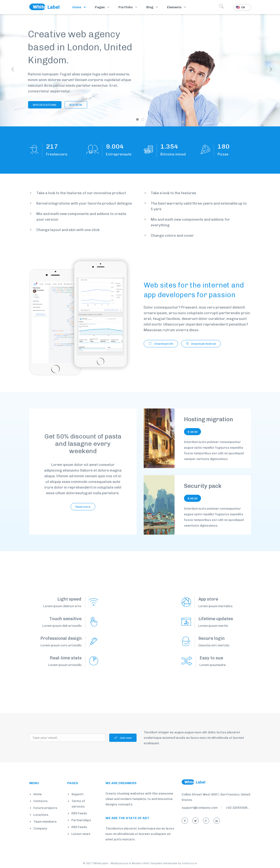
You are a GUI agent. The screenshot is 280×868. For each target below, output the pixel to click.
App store (208, 599)
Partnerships (81, 820)
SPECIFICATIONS (39, 105)
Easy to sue (211, 658)
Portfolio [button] (126, 7)
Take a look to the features (173, 193)
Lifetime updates (216, 619)
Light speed (69, 599)
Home (77, 7)
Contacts (41, 801)
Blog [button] (150, 7)
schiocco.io (190, 863)
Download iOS (161, 344)
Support (78, 794)
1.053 (169, 147)
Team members (45, 822)
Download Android (201, 344)
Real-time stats (66, 658)
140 (224, 147)
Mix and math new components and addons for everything (190, 222)
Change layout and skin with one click (68, 230)
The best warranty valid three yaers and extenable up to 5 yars (199, 206)
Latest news (81, 834)
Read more (83, 507)
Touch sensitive (65, 619)
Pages (100, 7)
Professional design (61, 638)
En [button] (240, 7)
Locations (41, 815)
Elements (175, 7)
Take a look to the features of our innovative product (81, 193)
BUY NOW (70, 105)
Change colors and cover (172, 236)
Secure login (211, 638)
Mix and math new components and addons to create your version (81, 217)
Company (40, 828)
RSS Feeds (79, 813)
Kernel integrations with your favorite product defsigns (84, 203)
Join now (123, 738)
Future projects (45, 808)
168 (52, 147)
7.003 (115, 147)
